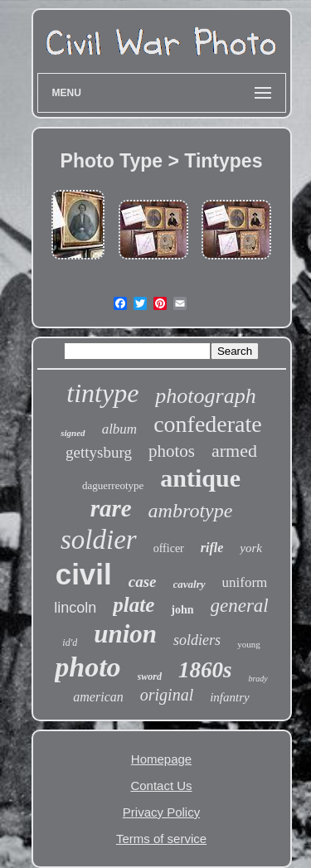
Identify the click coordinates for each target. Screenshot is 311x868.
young (249, 644)
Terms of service (161, 839)
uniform (245, 582)
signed (73, 433)
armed (234, 451)
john (182, 610)
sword (150, 676)
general (240, 606)
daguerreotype (113, 485)
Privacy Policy (161, 812)
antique (200, 478)
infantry (230, 697)
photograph (205, 396)
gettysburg (99, 452)
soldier (99, 540)
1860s (205, 670)
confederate (208, 424)
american (98, 697)
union (125, 634)
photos (172, 451)
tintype (102, 393)
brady (258, 679)
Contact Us (161, 786)
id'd (70, 643)
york (251, 548)
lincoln (75, 608)
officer (169, 548)
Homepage (161, 759)
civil (84, 574)
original (167, 695)
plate (134, 605)
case (143, 582)
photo (87, 667)
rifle (212, 548)
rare (111, 508)
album (120, 429)
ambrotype (191, 511)
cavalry (190, 584)
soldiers (197, 640)
